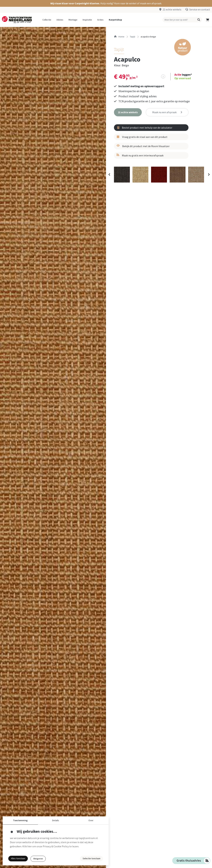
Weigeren (38, 859)
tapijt (132, 37)
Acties (100, 20)
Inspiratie (87, 20)
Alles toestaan (18, 858)
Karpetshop (115, 20)
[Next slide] (209, 175)
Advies (60, 20)
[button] (106, 3)
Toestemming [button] (20, 820)
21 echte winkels (172, 9)
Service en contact (200, 9)
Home (119, 37)
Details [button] (56, 820)
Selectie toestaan (92, 858)
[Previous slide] (109, 175)
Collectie (47, 20)
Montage (73, 20)
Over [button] (91, 820)
